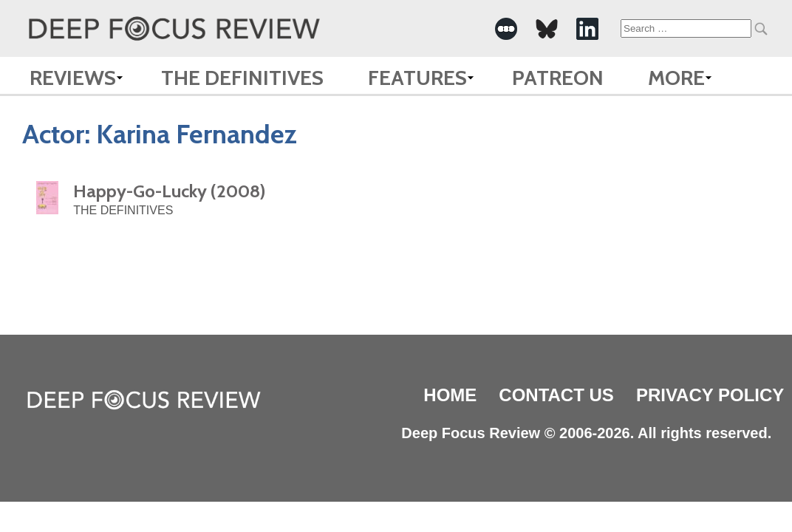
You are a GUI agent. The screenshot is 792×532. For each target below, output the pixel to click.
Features (417, 78)
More (676, 78)
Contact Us (556, 395)
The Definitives (242, 78)
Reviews (73, 78)
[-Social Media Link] (506, 29)
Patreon (558, 78)
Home (450, 395)
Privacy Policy (710, 395)
